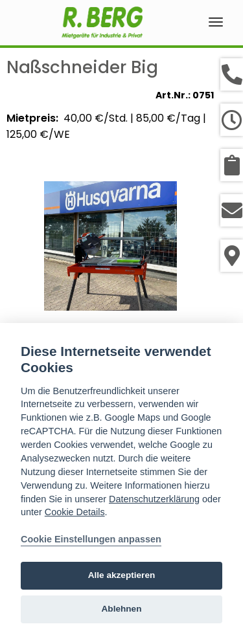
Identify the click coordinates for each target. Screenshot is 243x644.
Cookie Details (75, 512)
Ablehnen (122, 609)
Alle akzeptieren (122, 575)
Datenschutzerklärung (154, 499)
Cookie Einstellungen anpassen (91, 539)
